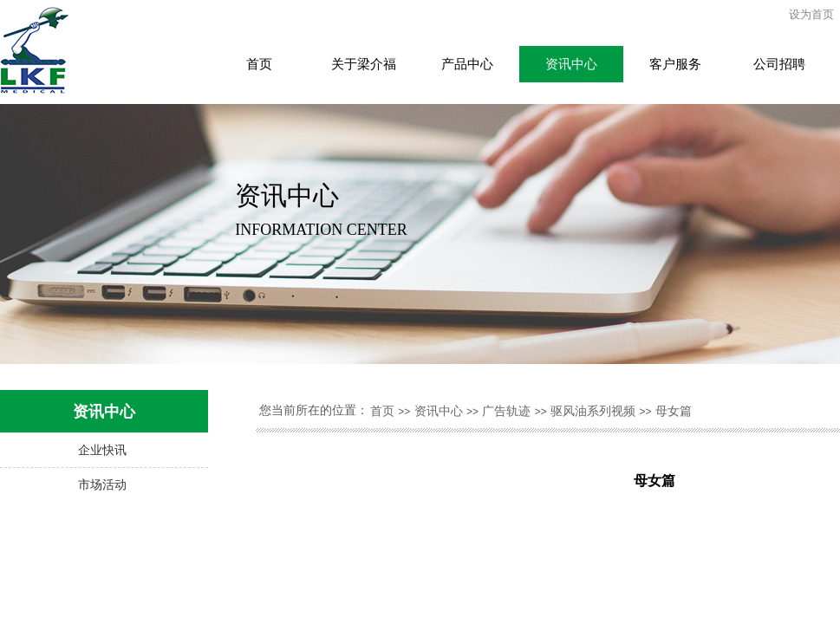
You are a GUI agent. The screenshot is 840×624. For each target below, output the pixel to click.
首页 (259, 64)
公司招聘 (779, 64)
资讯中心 (571, 64)
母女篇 (674, 411)
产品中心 (467, 64)
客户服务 (675, 64)
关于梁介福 (364, 64)
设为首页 (811, 14)
